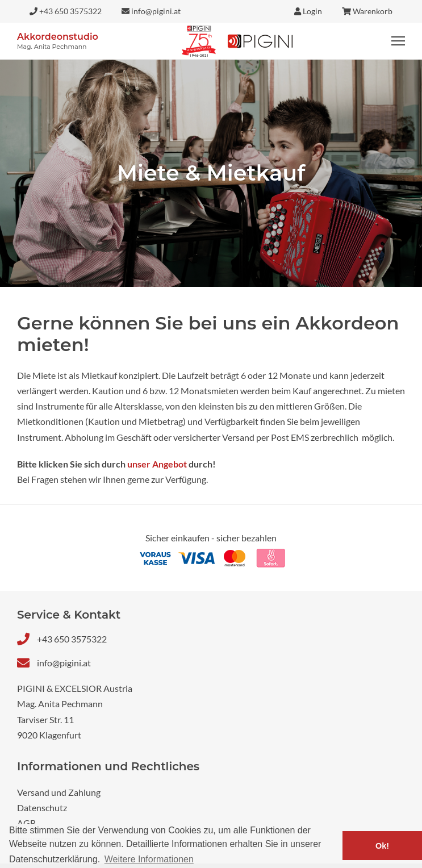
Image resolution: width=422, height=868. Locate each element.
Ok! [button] (382, 846)
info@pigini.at (64, 663)
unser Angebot (157, 464)
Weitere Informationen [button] (149, 859)
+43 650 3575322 (72, 639)
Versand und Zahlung (59, 792)
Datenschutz (42, 808)
